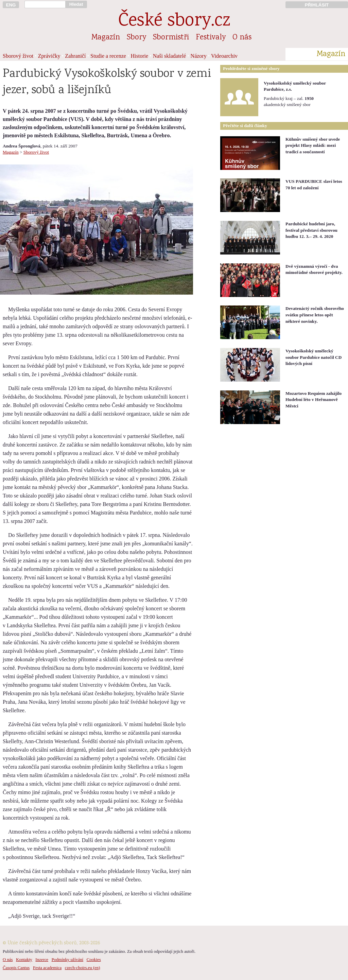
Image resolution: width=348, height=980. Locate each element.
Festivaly (211, 38)
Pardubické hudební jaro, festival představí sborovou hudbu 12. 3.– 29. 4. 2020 (311, 230)
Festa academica (47, 968)
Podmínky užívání (67, 960)
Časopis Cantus (16, 968)
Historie (140, 56)
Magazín (106, 38)
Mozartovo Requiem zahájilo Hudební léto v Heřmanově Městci (314, 400)
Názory (199, 56)
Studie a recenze (108, 56)
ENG (11, 5)
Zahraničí (75, 56)
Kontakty (24, 960)
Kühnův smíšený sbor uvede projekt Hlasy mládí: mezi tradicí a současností (313, 145)
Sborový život (18, 56)
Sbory (136, 38)
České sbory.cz (174, 22)
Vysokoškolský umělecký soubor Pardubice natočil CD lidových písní (314, 357)
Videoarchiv (224, 56)
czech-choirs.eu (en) (83, 968)
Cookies (94, 960)
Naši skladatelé (169, 56)
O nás (242, 38)
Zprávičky (49, 56)
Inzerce (42, 960)
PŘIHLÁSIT (317, 5)
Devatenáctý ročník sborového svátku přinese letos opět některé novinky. (315, 315)
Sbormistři (171, 38)
